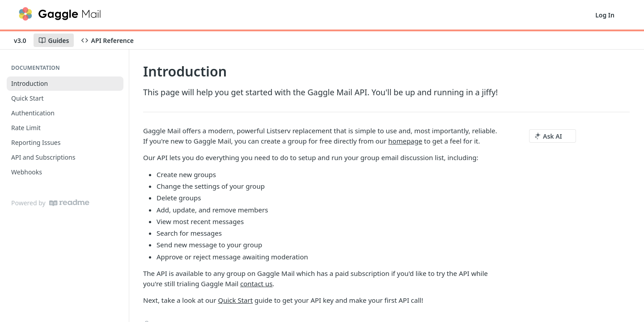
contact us (256, 284)
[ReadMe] (69, 203)
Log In (605, 15)
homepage (405, 141)
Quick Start (235, 300)
